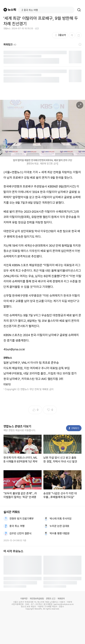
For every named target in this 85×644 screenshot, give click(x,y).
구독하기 (74, 428)
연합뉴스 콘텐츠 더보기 (17, 426)
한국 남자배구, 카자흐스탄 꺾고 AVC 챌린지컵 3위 (33, 379)
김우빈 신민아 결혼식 (20, 533)
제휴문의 (61, 599)
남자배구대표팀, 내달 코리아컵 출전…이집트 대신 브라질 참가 (40, 373)
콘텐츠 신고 (51, 599)
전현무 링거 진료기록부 (22, 519)
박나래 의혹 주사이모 (61, 519)
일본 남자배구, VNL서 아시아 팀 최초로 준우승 (31, 363)
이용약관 (24, 599)
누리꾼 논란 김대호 (60, 526)
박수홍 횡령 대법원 (60, 533)
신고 (37, 29)
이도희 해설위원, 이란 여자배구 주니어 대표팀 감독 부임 (37, 368)
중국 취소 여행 (17, 526)
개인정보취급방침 (37, 599)
